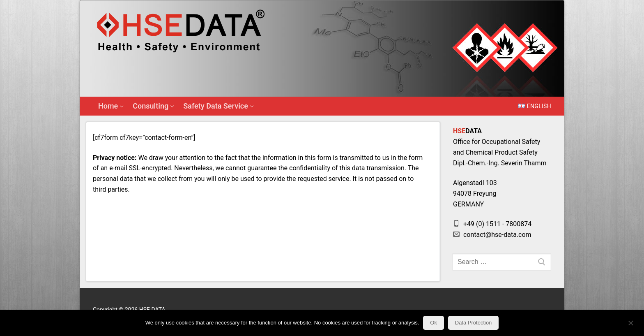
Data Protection (474, 323)
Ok (434, 323)
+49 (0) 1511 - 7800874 (492, 224)
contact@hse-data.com (492, 235)
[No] (631, 326)
